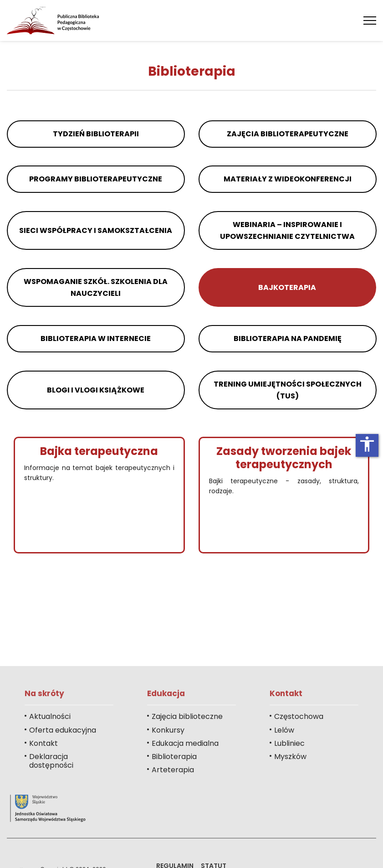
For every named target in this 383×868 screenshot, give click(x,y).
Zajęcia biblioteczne (187, 716)
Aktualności (50, 716)
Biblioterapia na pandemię (287, 338)
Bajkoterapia (287, 287)
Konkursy (168, 730)
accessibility (367, 444)
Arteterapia (173, 770)
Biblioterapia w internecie (96, 338)
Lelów (284, 730)
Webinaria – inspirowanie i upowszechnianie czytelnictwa (287, 230)
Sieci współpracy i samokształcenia (96, 230)
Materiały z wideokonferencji (287, 179)
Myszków (290, 757)
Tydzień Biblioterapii (96, 134)
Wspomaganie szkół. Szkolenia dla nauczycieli (96, 287)
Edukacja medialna (185, 743)
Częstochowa (299, 716)
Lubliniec (289, 743)
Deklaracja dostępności (51, 761)
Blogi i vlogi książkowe (96, 390)
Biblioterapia (174, 757)
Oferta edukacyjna (63, 730)
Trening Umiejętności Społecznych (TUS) (287, 390)
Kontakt (43, 743)
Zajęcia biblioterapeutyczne (287, 134)
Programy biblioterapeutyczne (96, 179)
